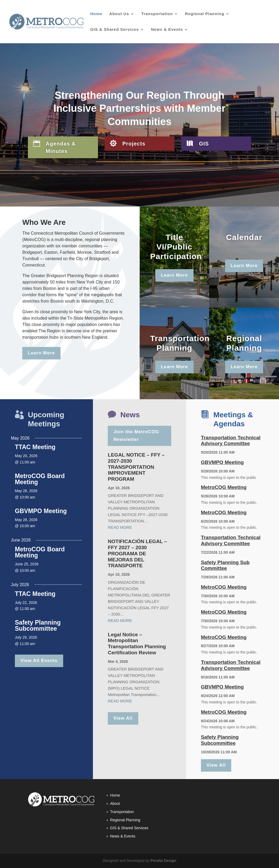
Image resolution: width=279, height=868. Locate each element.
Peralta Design (163, 861)
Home (96, 14)
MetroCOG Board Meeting (40, 479)
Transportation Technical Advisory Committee (231, 441)
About (115, 803)
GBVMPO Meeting (41, 511)
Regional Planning (205, 14)
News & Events (167, 30)
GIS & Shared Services (115, 30)
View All (123, 718)
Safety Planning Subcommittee (38, 626)
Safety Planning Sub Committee (225, 565)
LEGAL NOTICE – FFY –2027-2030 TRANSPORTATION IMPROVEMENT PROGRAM (136, 467)
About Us (119, 14)
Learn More (41, 353)
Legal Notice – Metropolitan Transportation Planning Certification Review (137, 644)
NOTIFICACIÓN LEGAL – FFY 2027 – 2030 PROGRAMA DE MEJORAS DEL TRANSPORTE (137, 553)
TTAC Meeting (35, 447)
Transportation (157, 14)
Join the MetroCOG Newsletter (136, 436)
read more (120, 527)
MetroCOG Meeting (224, 487)
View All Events (39, 661)
